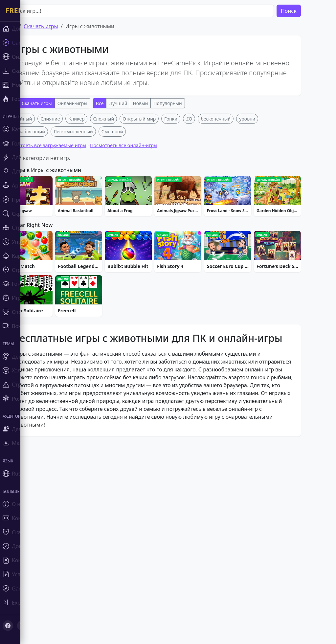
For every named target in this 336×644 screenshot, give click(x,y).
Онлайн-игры (92, 103)
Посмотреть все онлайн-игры (143, 243)
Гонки (190, 216)
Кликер (96, 216)
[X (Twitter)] (22, 626)
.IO (208, 216)
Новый (160, 103)
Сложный (123, 216)
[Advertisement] (173, 160)
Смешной (132, 229)
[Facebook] (8, 626)
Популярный (187, 103)
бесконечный (235, 216)
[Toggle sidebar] (39, 602)
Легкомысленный (93, 229)
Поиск (308, 11)
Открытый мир (159, 216)
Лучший (138, 103)
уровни (267, 216)
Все (119, 103)
